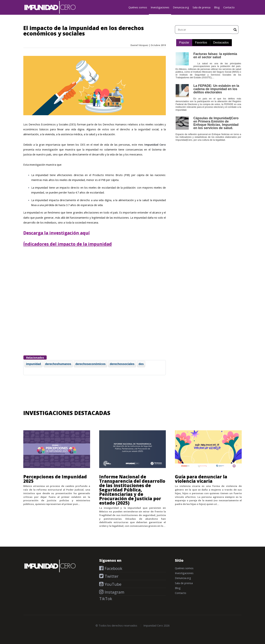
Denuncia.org (181, 7)
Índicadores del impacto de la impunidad (68, 244)
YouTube (112, 584)
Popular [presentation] (184, 42)
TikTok (106, 598)
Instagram (114, 592)
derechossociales (122, 364)
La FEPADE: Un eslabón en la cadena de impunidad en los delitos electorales (216, 89)
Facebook (113, 568)
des (141, 364)
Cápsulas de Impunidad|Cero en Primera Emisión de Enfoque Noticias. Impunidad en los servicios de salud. (216, 123)
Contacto (229, 7)
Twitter (111, 576)
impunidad (33, 364)
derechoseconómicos (90, 364)
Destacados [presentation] (221, 42)
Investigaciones (160, 7)
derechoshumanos (58, 364)
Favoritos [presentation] (201, 42)
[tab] (184, 43)
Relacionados (35, 357)
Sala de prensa (201, 7)
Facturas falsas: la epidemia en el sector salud (215, 56)
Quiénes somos (138, 7)
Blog (217, 7)
